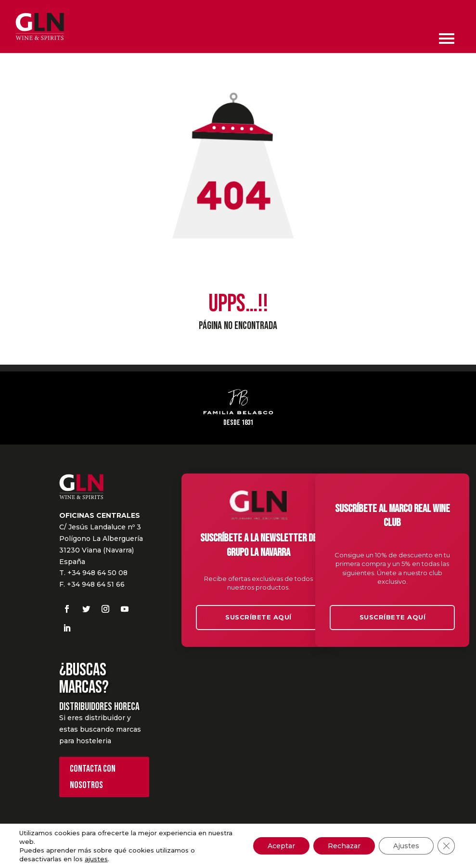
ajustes (96, 859)
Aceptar (281, 846)
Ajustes (406, 846)
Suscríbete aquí (258, 617)
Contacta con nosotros (93, 777)
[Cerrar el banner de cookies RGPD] (446, 846)
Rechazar (344, 846)
